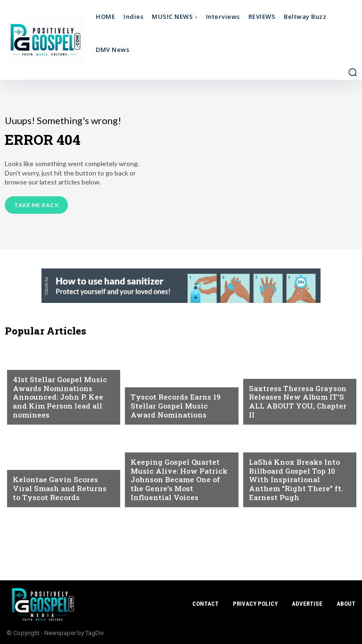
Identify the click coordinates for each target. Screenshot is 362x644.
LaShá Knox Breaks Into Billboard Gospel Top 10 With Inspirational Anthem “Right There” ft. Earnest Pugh (295, 480)
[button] (353, 72)
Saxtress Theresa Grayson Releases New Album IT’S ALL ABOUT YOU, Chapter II (300, 406)
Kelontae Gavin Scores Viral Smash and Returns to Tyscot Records (64, 489)
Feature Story (154, 447)
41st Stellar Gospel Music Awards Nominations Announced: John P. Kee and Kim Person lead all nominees (59, 398)
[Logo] (49, 40)
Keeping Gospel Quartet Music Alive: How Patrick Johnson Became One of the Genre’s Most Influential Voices (181, 480)
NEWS (21, 365)
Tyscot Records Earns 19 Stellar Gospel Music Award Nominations (181, 406)
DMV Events (267, 447)
